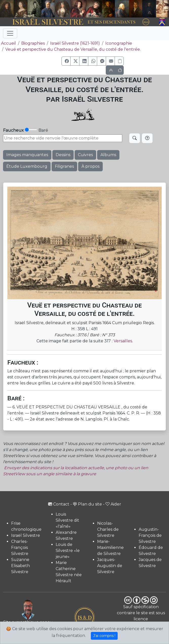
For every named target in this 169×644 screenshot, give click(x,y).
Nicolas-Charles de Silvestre (108, 529)
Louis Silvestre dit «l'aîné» (67, 520)
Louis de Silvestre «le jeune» (68, 551)
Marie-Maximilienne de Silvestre (110, 548)
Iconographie (119, 43)
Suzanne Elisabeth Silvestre (20, 566)
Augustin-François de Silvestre (150, 535)
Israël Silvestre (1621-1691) (75, 43)
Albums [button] (108, 155)
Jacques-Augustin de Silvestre (110, 566)
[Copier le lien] (119, 61)
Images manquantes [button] (27, 155)
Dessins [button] (63, 155)
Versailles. (123, 341)
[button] (66, 61)
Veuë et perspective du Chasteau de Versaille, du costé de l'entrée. (73, 49)
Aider (113, 504)
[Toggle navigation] (10, 33)
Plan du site (87, 504)
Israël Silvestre (26, 535)
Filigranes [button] (64, 166)
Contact (59, 504)
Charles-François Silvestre (20, 548)
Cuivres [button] (85, 155)
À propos (90, 166)
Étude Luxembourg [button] (27, 166)
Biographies (33, 43)
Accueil (8, 43)
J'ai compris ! (104, 636)
